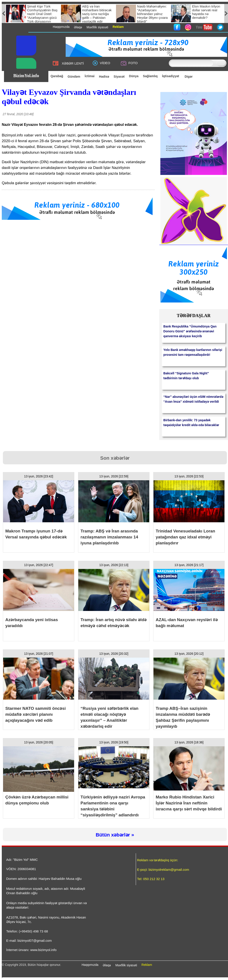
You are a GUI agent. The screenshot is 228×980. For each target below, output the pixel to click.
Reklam (147, 965)
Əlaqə (107, 965)
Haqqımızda (90, 965)
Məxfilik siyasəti (126, 965)
